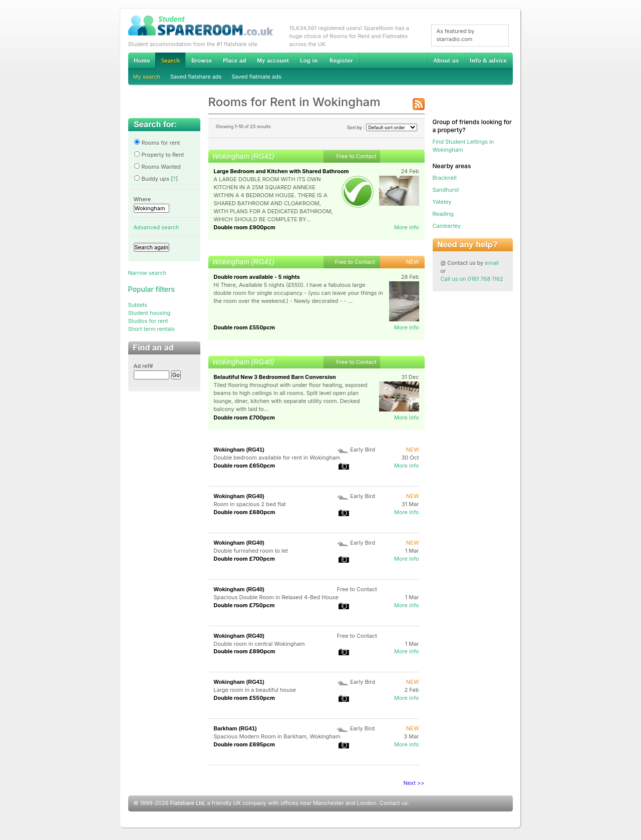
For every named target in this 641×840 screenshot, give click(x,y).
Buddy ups (152, 179)
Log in (309, 61)
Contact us (394, 803)
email (492, 263)
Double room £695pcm (245, 744)
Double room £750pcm (244, 605)
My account (273, 61)
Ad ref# (143, 366)
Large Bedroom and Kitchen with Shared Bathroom (281, 171)
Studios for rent (148, 321)
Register (341, 61)
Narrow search (147, 273)
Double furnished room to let (251, 551)
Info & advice (489, 61)
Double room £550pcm (245, 327)
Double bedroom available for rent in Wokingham (277, 458)
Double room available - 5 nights (257, 277)
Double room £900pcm (245, 227)
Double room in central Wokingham (259, 644)
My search (147, 77)
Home (142, 61)
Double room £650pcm (245, 466)
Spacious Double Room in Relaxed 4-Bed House (276, 597)
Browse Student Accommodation (201, 61)
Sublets (138, 305)
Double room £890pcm (245, 651)
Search (170, 61)
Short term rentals (151, 329)
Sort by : (382, 127)
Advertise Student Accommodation (234, 61)
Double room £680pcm (245, 512)
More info (407, 227)
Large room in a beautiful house (255, 690)
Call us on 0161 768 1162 (472, 279)
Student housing (149, 313)
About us (446, 61)
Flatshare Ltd (187, 803)
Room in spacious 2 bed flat (250, 504)
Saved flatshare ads (196, 77)
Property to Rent (159, 155)
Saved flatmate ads (256, 77)
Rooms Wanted (157, 167)
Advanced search (156, 227)
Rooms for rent (157, 143)
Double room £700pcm (245, 417)
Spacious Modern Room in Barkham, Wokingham (277, 736)
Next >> (414, 783)
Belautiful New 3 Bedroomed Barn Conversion (275, 377)
